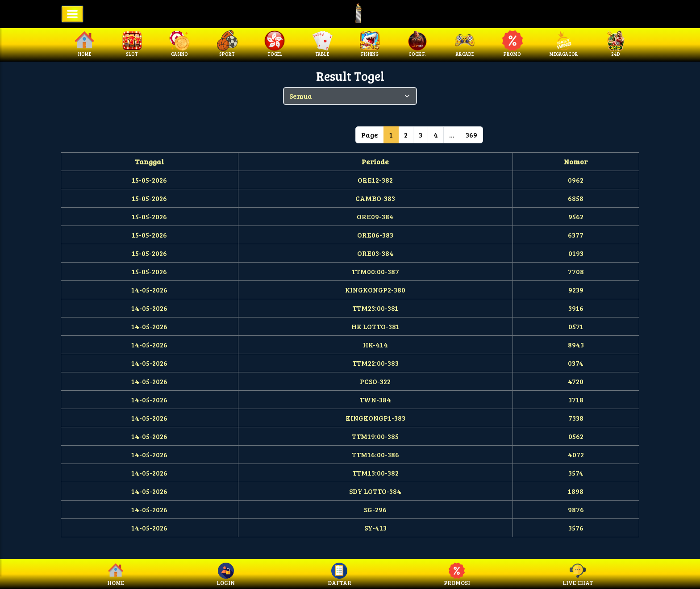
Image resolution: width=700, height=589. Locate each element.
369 (471, 135)
